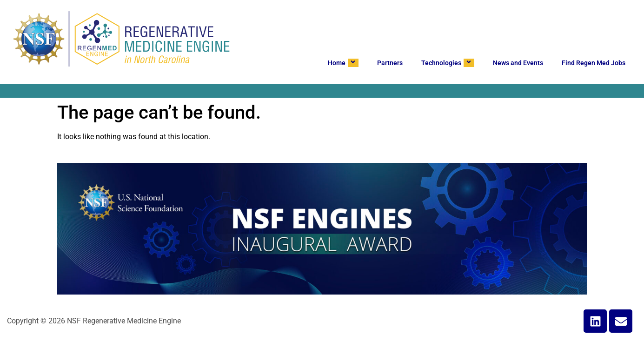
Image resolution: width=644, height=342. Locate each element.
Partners (390, 63)
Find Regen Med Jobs (594, 63)
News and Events (518, 63)
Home (343, 63)
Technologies (448, 63)
